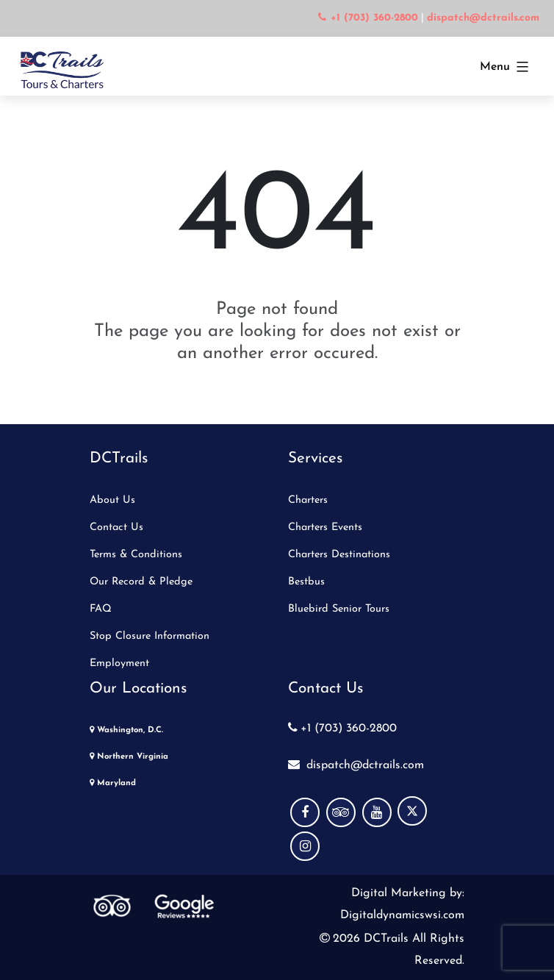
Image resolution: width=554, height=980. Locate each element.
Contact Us (116, 527)
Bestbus (306, 582)
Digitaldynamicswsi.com (402, 915)
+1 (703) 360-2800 (342, 729)
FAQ (101, 609)
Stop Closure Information (150, 636)
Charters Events (325, 527)
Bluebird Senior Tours (339, 609)
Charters (308, 500)
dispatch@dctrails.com (356, 765)
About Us (112, 500)
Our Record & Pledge (141, 582)
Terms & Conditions (136, 555)
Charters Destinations (339, 555)
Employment (119, 664)
